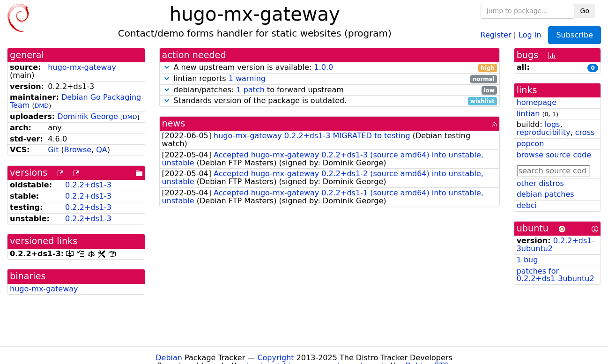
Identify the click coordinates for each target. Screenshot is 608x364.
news (174, 123)
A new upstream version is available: (330, 68)
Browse (78, 150)
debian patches (545, 194)
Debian (169, 358)
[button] (167, 67)
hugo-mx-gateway (82, 67)
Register (496, 34)
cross (585, 132)
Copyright (275, 358)
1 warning (247, 78)
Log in (530, 34)
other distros (540, 183)
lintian (528, 114)
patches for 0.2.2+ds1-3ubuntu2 (556, 275)
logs (552, 124)
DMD (41, 106)
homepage (537, 102)
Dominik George (87, 116)
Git (53, 150)
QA (102, 150)
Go (585, 11)
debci (527, 205)
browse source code (554, 155)
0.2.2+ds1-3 (88, 185)
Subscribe (575, 35)
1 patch (250, 90)
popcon (530, 144)
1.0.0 (323, 67)
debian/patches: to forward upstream (330, 90)
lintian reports (330, 79)
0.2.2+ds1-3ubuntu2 (556, 245)
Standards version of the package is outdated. (330, 101)
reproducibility (544, 132)
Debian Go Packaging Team (75, 101)
